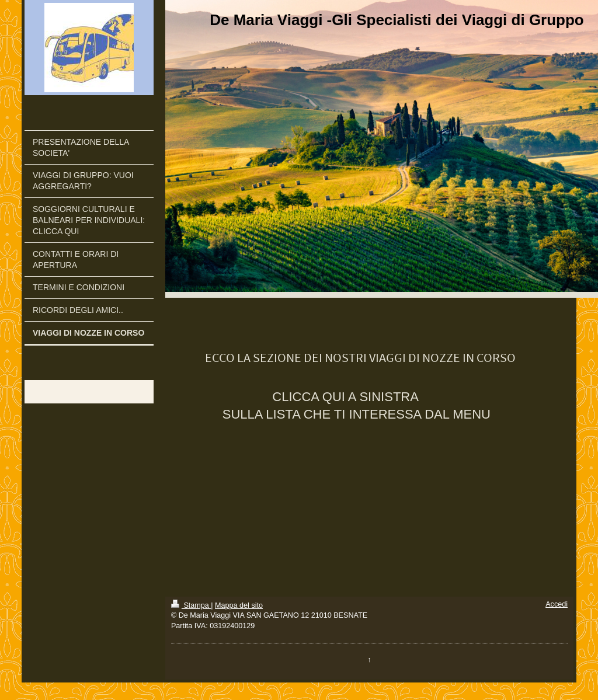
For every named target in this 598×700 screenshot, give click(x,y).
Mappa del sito (239, 605)
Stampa (191, 605)
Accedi (557, 604)
